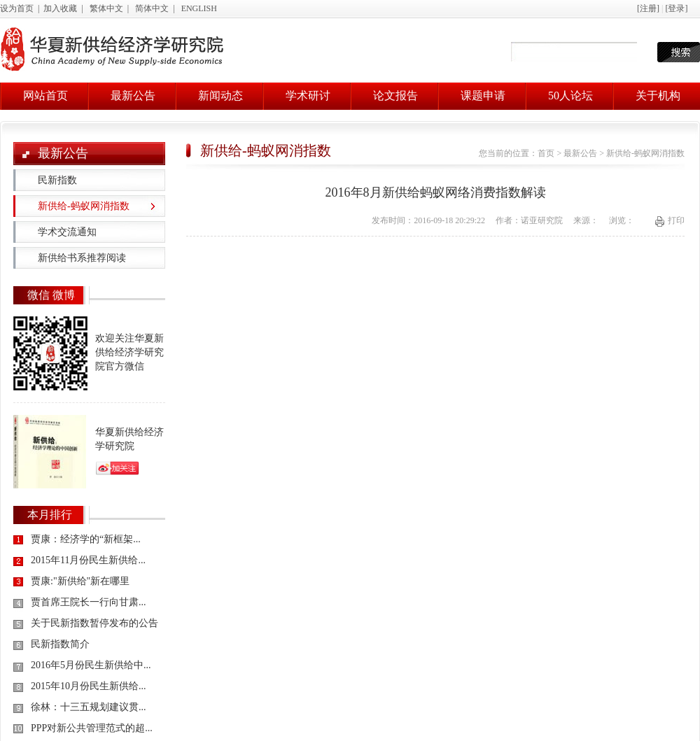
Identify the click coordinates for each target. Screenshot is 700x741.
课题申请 (483, 96)
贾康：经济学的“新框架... (86, 539)
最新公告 (133, 96)
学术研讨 (308, 96)
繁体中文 (106, 8)
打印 (676, 220)
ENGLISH (199, 8)
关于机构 (658, 96)
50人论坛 (570, 96)
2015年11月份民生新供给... (88, 560)
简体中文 (152, 8)
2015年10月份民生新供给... (89, 686)
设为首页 (17, 8)
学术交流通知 (67, 232)
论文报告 (395, 96)
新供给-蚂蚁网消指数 (84, 206)
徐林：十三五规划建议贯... (89, 707)
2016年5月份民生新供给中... (91, 665)
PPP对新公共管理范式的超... (92, 728)
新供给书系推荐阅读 (82, 258)
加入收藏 (60, 8)
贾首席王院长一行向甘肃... (89, 602)
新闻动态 (220, 96)
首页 (546, 153)
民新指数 (57, 180)
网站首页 (45, 96)
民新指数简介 (60, 644)
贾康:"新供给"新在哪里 (80, 581)
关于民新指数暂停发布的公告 (94, 623)
